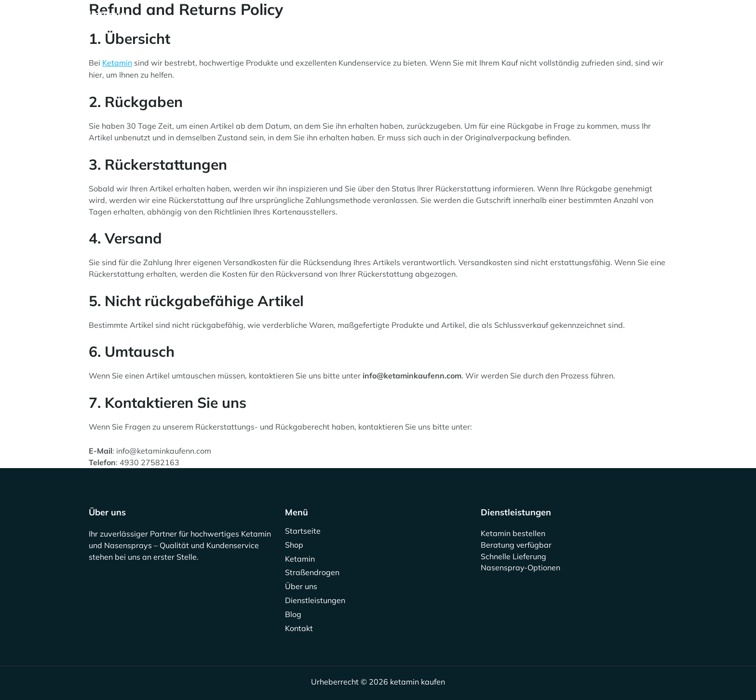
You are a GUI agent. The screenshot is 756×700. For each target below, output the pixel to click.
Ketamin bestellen (513, 533)
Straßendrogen (332, 20)
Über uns (395, 20)
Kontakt (560, 20)
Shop (228, 20)
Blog (518, 20)
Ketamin (271, 20)
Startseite (181, 20)
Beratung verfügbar (516, 545)
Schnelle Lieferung (513, 556)
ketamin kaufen (107, 20)
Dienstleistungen (461, 20)
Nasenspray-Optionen (521, 568)
